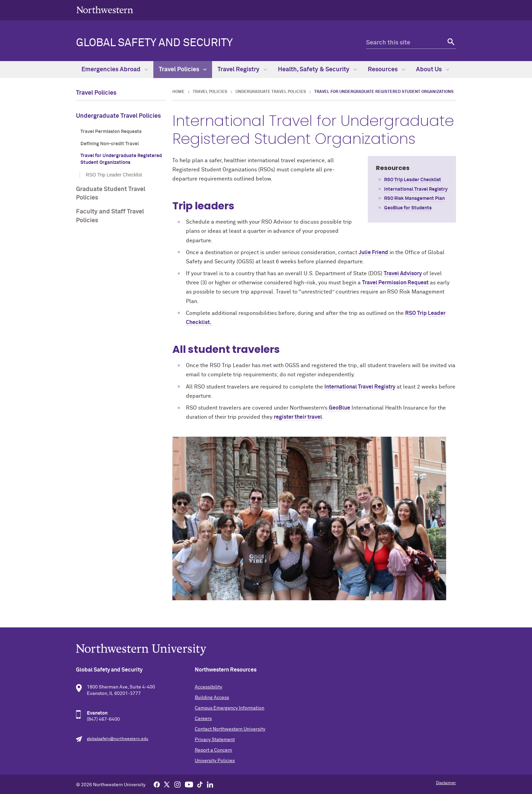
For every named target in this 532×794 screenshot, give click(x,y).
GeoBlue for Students (408, 208)
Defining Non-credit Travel (110, 144)
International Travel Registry (416, 189)
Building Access (212, 698)
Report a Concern (213, 750)
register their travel (298, 417)
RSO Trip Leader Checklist (114, 175)
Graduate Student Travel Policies (111, 194)
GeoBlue (339, 408)
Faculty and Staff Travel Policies (110, 216)
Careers (203, 719)
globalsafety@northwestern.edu (118, 739)
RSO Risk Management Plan (414, 198)
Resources (386, 70)
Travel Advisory (403, 273)
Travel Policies (183, 70)
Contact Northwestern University (230, 729)
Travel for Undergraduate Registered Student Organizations (121, 159)
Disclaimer (446, 783)
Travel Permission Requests (111, 132)
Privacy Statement (215, 740)
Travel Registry (242, 70)
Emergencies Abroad (115, 70)
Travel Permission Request (395, 283)
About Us (433, 70)
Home (178, 92)
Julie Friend (373, 252)
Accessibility (208, 687)
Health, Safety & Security (317, 70)
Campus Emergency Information (230, 708)
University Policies (215, 761)
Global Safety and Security (154, 43)
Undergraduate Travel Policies (118, 116)
